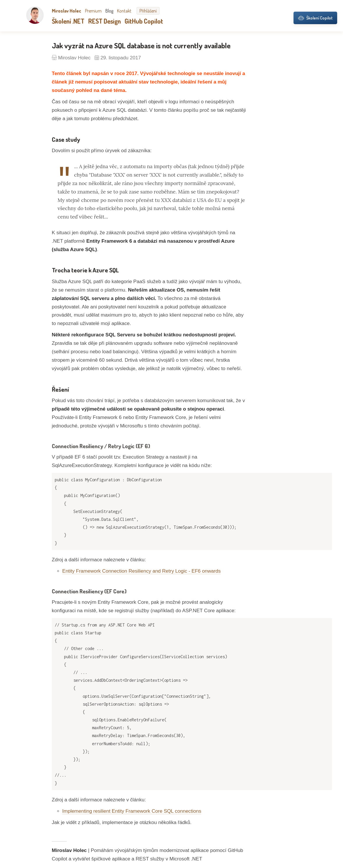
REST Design (105, 21)
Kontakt (124, 11)
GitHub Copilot (144, 21)
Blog (109, 11)
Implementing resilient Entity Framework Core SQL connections (132, 811)
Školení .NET (68, 21)
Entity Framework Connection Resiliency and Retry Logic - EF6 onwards (142, 571)
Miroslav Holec (67, 11)
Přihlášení (148, 11)
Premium (93, 11)
